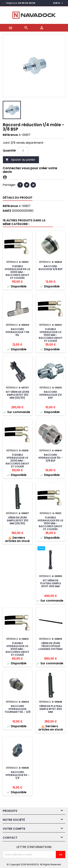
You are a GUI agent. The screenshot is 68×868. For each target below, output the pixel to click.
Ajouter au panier (20, 160)
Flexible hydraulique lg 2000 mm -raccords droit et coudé (17, 461)
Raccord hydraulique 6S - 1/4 (17, 775)
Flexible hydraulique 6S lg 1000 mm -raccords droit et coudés (51, 523)
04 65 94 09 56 (27, 3)
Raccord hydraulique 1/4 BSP (51, 395)
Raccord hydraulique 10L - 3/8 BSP (51, 458)
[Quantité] (23, 151)
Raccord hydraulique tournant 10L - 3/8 (17, 709)
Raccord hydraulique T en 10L (17, 332)
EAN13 (7, 211)
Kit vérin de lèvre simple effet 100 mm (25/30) (17, 395)
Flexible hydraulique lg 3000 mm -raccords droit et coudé (17, 649)
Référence (10, 135)
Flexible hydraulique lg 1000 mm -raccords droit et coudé (51, 335)
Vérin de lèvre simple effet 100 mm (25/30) (17, 520)
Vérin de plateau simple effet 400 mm (51, 709)
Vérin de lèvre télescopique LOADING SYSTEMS (51, 646)
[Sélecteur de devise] (59, 3)
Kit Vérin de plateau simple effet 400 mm (51, 583)
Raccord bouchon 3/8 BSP (51, 268)
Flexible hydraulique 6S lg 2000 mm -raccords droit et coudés (17, 272)
